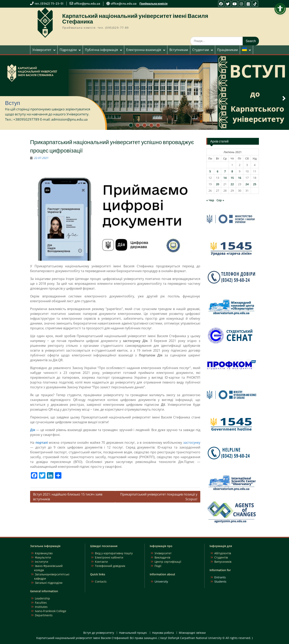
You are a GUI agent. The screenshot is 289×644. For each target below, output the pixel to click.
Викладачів (162, 557)
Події (158, 566)
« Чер (210, 200)
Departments (44, 615)
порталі (42, 443)
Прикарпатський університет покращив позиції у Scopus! (159, 497)
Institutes (41, 607)
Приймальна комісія (154, 4)
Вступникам (179, 50)
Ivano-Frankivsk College (51, 611)
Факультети (43, 557)
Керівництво (44, 553)
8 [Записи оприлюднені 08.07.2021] (232, 171)
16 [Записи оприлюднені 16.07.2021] (240, 178)
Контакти (101, 562)
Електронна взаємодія (144, 50)
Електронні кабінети (109, 557)
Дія (33, 430)
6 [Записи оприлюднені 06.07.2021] (218, 171)
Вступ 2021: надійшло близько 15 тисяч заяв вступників (68, 497)
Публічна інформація (101, 50)
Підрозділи (68, 50)
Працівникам (227, 50)
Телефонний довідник (110, 566)
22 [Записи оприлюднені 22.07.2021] (232, 184)
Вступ (13, 103)
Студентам (201, 50)
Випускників (223, 562)
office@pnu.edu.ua (87, 4)
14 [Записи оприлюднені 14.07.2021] (225, 178)
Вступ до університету (99, 633)
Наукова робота (163, 633)
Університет (42, 50)
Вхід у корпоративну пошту (114, 553)
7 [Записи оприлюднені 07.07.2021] (225, 171)
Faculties (41, 603)
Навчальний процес (133, 633)
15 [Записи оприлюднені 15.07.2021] (232, 178)
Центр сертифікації (168, 562)
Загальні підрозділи (49, 583)
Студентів (221, 557)
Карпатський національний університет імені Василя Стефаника (135, 19)
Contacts (101, 581)
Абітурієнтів (223, 553)
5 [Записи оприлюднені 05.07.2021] (210, 171)
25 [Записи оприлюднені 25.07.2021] (255, 184)
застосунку (192, 443)
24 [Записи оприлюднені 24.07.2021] (247, 184)
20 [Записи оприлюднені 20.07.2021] (218, 184)
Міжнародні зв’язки (192, 633)
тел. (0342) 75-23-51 (49, 4)
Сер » (220, 200)
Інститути (42, 562)
